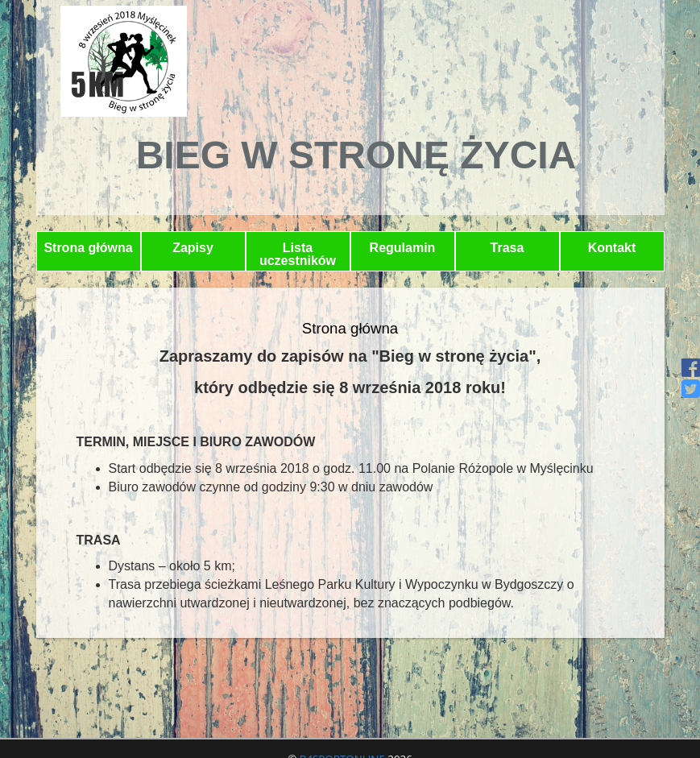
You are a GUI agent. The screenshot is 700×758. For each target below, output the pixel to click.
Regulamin (403, 248)
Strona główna (88, 248)
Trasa (507, 248)
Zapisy (193, 248)
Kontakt (612, 248)
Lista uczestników (298, 254)
